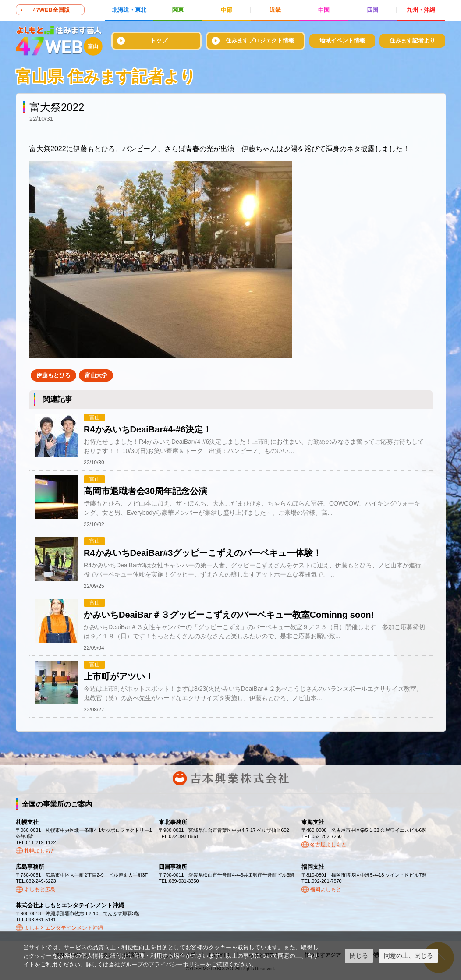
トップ (159, 41)
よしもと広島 (40, 889)
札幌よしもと (40, 851)
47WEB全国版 (51, 10)
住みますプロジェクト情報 (260, 41)
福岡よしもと (326, 889)
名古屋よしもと (328, 845)
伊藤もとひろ (53, 375)
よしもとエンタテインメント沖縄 (64, 928)
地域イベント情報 (342, 41)
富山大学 (96, 375)
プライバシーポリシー (177, 964)
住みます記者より (412, 41)
